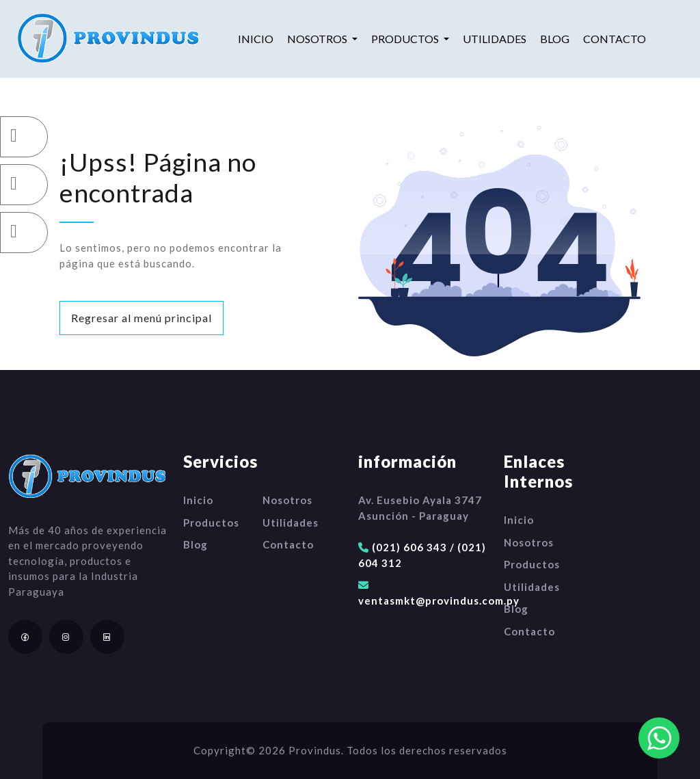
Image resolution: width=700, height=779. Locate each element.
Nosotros (287, 500)
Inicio (256, 39)
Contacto (615, 39)
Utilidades (495, 39)
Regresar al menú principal (142, 318)
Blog (555, 39)
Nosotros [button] (318, 39)
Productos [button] (406, 39)
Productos (211, 523)
